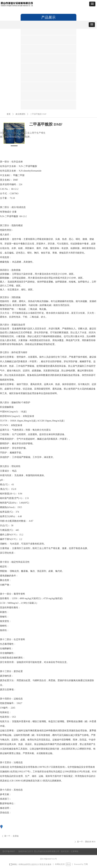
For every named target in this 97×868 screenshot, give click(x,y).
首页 (9, 114)
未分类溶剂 (20, 114)
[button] (92, 4)
